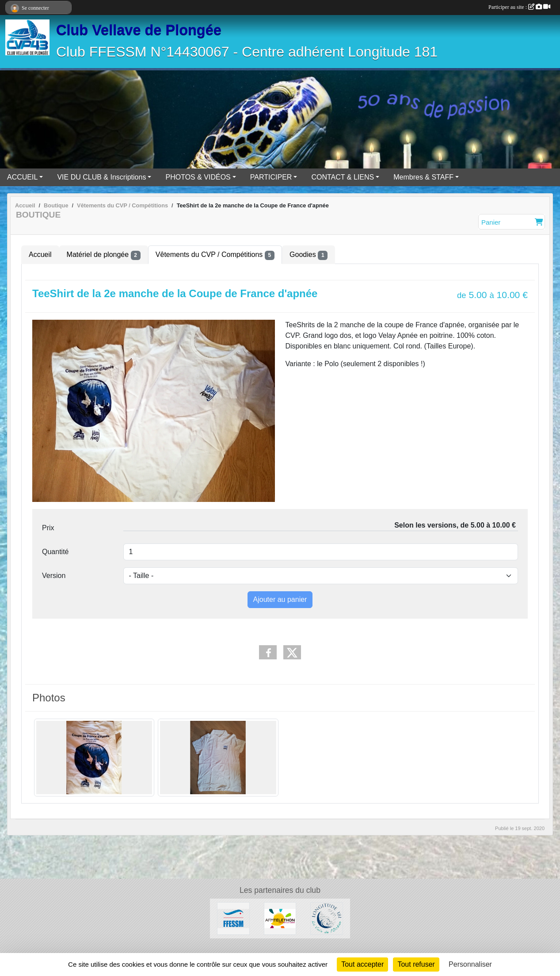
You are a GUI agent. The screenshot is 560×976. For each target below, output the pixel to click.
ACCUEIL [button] (22, 177)
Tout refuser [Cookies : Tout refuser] (416, 964)
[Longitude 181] (327, 918)
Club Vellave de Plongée (139, 30)
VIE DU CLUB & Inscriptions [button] (101, 177)
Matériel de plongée (104, 255)
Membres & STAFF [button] (423, 177)
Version (54, 576)
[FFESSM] (233, 918)
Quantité (55, 552)
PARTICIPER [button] (271, 177)
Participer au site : (519, 7)
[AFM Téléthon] (280, 918)
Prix (48, 528)
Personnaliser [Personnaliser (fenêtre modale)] (470, 964)
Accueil (40, 255)
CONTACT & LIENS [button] (343, 177)
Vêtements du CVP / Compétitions (215, 255)
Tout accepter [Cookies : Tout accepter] (362, 964)
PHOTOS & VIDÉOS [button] (198, 177)
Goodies (309, 255)
